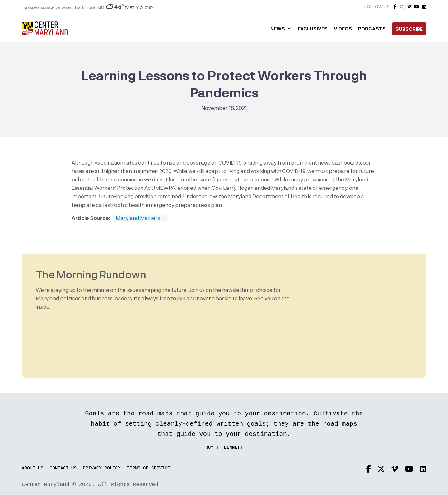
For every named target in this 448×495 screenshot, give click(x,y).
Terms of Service (149, 468)
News (281, 29)
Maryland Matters (140, 218)
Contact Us (63, 468)
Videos (343, 29)
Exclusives (313, 29)
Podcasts (372, 29)
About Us (33, 468)
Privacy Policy (102, 468)
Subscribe (409, 29)
